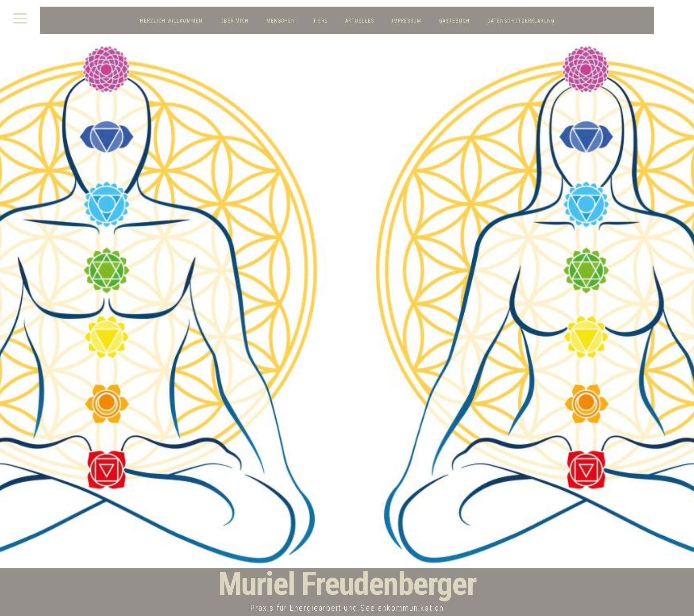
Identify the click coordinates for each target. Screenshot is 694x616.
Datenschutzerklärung (521, 21)
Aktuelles (360, 21)
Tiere (320, 21)
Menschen (281, 21)
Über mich (235, 21)
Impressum (407, 21)
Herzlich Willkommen (171, 21)
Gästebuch (454, 21)
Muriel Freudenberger (347, 584)
